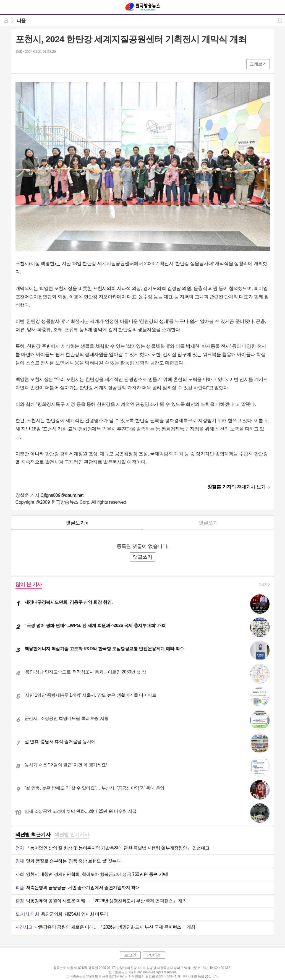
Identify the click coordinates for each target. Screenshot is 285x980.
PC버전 (154, 955)
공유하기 (279, 20)
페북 (20, 64)
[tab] (33, 835)
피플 (21, 21)
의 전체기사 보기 (236, 487)
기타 (53, 64)
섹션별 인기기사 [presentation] (72, 835)
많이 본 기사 (29, 584)
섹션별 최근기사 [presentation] (33, 835)
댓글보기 (77, 523)
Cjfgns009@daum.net (62, 495)
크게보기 (258, 64)
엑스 (31, 64)
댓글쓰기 (208, 523)
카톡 (42, 64)
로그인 (130, 955)
